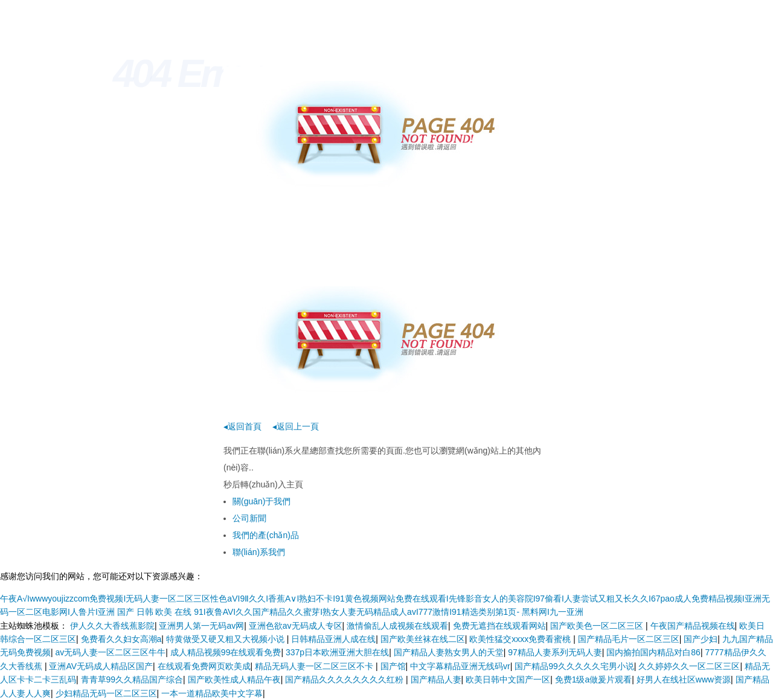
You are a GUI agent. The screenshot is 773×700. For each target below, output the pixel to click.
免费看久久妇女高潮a (121, 639)
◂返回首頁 (242, 426)
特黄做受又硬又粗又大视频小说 (226, 639)
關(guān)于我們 (261, 501)
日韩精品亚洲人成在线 (333, 639)
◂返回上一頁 (296, 426)
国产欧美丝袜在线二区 (423, 639)
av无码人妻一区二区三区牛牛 (111, 652)
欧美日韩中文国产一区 (508, 679)
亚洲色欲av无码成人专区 (296, 626)
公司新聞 (249, 518)
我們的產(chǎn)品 (266, 535)
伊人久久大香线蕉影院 (112, 626)
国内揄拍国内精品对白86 (653, 652)
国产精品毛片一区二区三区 (629, 639)
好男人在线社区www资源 (684, 679)
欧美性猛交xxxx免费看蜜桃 (521, 639)
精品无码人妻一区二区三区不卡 (315, 666)
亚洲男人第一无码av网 (201, 626)
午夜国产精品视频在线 (693, 626)
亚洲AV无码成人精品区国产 (101, 666)
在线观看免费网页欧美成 (204, 666)
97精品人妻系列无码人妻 (555, 652)
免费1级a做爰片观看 (594, 679)
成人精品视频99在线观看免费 (226, 652)
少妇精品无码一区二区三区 (106, 693)
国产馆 (393, 666)
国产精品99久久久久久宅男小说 (574, 666)
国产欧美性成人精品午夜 (234, 679)
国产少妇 (701, 639)
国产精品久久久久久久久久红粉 (345, 679)
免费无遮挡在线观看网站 (499, 626)
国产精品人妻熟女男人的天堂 (449, 652)
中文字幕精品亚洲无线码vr (460, 666)
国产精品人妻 (436, 679)
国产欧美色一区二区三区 (598, 626)
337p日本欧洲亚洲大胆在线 (337, 652)
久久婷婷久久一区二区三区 (689, 666)
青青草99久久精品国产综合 (132, 679)
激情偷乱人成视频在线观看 (397, 626)
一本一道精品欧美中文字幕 (212, 693)
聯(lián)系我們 (259, 552)
